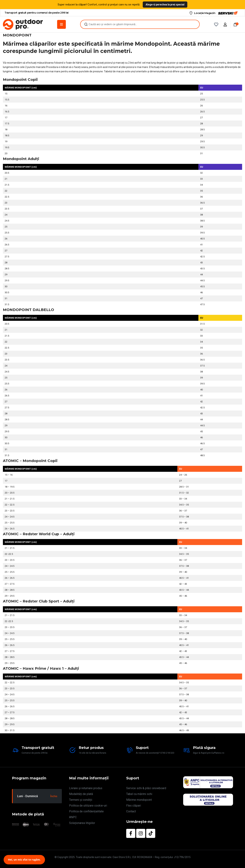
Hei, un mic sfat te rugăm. (24, 860)
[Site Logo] (23, 24)
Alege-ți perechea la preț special (165, 5)
